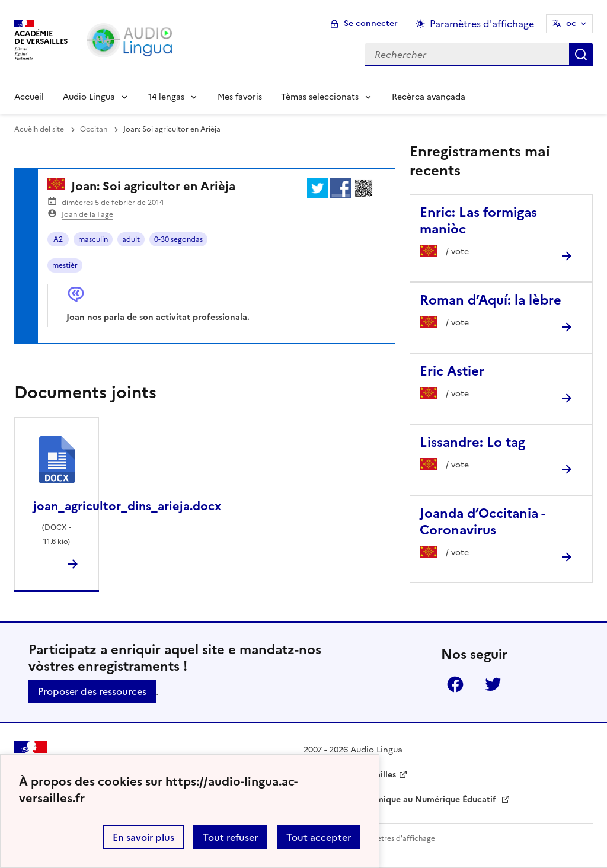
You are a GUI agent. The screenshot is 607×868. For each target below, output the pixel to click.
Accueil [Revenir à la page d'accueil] (29, 97)
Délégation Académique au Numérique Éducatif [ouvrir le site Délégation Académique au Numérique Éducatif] (401, 800)
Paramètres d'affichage (395, 838)
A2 (58, 239)
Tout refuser (230, 837)
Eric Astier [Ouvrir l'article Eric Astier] (452, 371)
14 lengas (166, 97)
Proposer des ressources (92, 691)
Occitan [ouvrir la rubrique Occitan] (94, 129)
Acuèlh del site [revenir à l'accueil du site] (39, 129)
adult (131, 239)
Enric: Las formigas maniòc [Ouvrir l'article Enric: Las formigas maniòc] (478, 221)
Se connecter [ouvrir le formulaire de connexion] (371, 23)
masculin (93, 239)
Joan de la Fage (87, 214)
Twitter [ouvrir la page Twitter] (493, 684)
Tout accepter (319, 837)
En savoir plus (143, 837)
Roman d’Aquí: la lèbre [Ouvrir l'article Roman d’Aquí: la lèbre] (491, 300)
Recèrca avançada (429, 97)
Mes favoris (240, 97)
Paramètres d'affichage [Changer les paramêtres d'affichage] (482, 24)
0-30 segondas (178, 239)
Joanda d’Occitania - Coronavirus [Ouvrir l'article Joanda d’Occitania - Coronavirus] (482, 522)
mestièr (65, 265)
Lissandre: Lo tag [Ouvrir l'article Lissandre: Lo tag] (472, 442)
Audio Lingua (89, 97)
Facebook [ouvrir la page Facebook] (455, 684)
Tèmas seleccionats (320, 97)
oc (571, 23)
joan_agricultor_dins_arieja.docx (127, 506)
